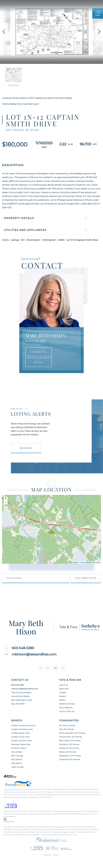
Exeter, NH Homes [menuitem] (68, 752)
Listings (15, 240)
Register (26, 448)
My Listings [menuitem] (16, 752)
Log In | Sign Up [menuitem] (67, 711)
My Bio (39, 362)
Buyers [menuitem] (62, 696)
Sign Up (84, 14)
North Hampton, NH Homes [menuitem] (72, 733)
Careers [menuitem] (63, 692)
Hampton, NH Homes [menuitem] (69, 744)
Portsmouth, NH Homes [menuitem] (70, 737)
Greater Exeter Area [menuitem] (20, 733)
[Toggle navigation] (98, 13)
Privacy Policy (9, 822)
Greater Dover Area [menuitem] (20, 737)
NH (23, 240)
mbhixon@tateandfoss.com (30, 654)
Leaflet (75, 563)
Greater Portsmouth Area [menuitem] (23, 725)
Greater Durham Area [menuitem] (21, 741)
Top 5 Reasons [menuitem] (66, 708)
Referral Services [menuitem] (67, 704)
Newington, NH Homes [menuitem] (70, 756)
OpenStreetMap (86, 563)
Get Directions (86, 578)
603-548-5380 (37, 341)
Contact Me (39, 352)
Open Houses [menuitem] (17, 767)
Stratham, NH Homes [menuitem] (69, 748)
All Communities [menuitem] (67, 725)
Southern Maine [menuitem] (19, 748)
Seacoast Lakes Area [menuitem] (21, 744)
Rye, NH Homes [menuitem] (66, 729)
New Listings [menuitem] (17, 756)
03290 (61, 240)
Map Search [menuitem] (17, 763)
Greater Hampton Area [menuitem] (22, 729)
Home (5, 240)
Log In (77, 14)
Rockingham (34, 240)
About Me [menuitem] (64, 689)
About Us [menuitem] (64, 685)
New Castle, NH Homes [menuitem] (70, 741)
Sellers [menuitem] (62, 700)
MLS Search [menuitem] (17, 759)
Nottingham (49, 240)
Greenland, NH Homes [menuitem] (70, 759)
